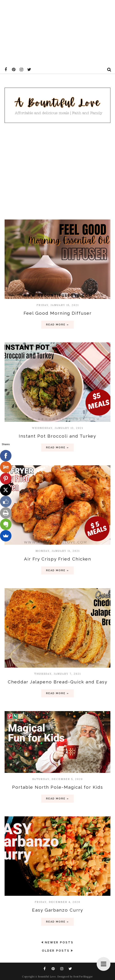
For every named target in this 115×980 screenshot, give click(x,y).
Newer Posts (59, 942)
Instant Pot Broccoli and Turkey (57, 436)
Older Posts (56, 951)
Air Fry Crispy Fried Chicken (58, 559)
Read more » (57, 325)
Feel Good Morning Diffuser (58, 313)
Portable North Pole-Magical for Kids (58, 787)
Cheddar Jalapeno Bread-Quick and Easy (58, 682)
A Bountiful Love (45, 977)
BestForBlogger (83, 977)
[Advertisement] (57, 32)
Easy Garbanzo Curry (58, 910)
